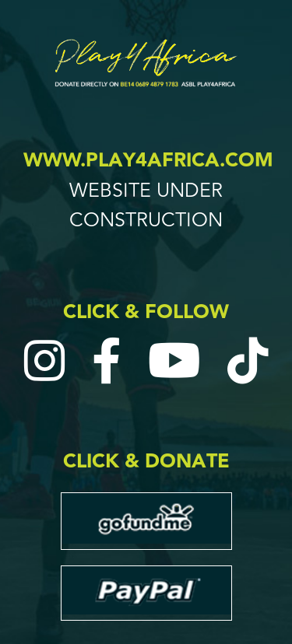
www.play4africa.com (148, 161)
